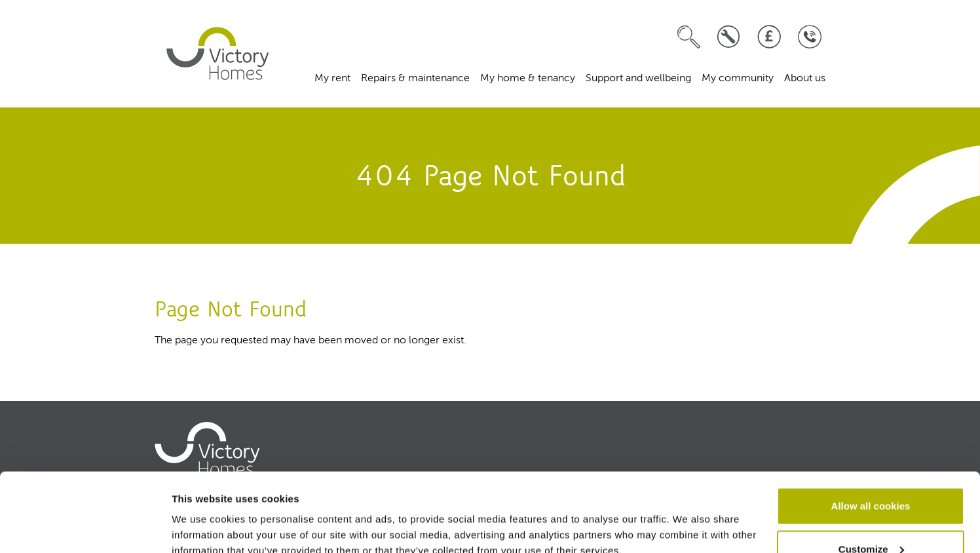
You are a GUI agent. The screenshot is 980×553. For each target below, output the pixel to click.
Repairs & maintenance (415, 79)
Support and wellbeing (638, 79)
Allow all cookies (871, 432)
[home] (217, 54)
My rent (332, 79)
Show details (202, 513)
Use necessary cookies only (871, 518)
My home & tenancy (528, 79)
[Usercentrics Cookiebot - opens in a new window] (85, 527)
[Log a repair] (729, 37)
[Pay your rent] (769, 37)
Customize (871, 475)
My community (738, 79)
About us (805, 79)
